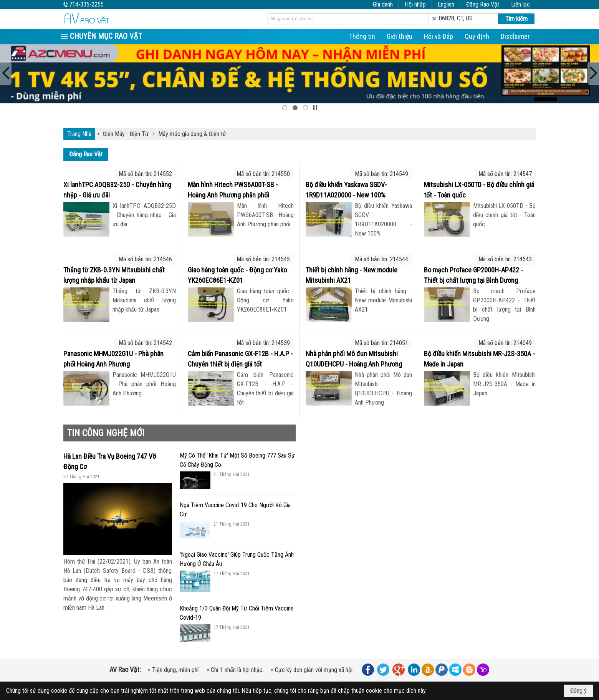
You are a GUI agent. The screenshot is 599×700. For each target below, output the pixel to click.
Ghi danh (383, 4)
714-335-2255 (86, 4)
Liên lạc (520, 4)
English (446, 4)
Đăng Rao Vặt (483, 4)
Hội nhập (415, 4)
